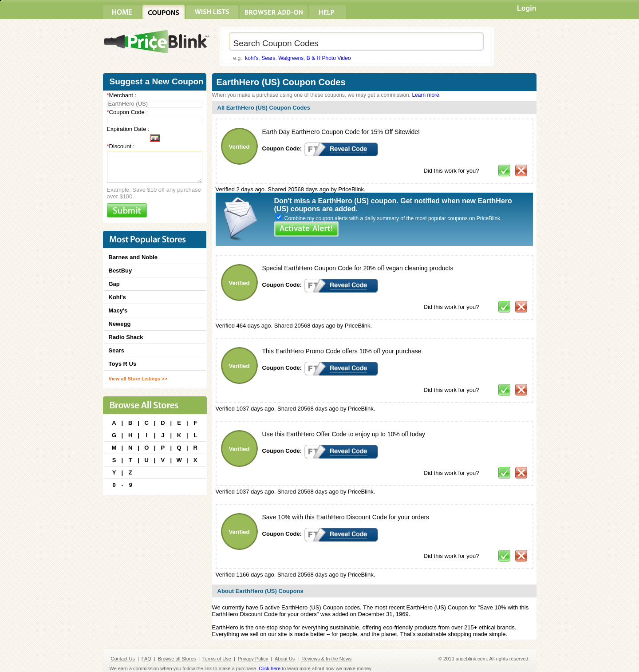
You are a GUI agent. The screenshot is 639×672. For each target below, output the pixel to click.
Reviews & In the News (326, 659)
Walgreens (291, 58)
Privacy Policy (253, 659)
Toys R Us (123, 364)
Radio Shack (126, 337)
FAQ (146, 659)
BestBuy (120, 271)
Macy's (118, 310)
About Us (285, 659)
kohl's (252, 58)
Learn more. (426, 95)
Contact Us (123, 659)
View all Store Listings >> (138, 379)
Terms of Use (217, 659)
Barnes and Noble (133, 257)
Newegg (120, 324)
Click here (270, 668)
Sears (268, 58)
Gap (114, 284)
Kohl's (117, 297)
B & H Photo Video (329, 58)
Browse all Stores (177, 659)
